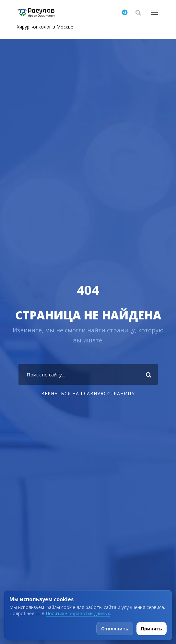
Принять (152, 629)
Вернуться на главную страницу (88, 393)
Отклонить (115, 629)
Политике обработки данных (78, 613)
